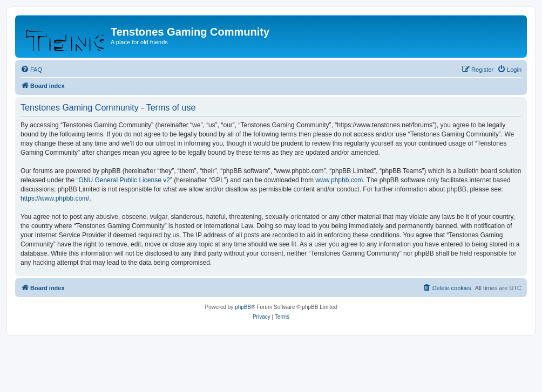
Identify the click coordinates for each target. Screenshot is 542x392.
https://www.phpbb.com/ (55, 198)
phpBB (243, 307)
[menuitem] (31, 70)
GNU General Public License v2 (124, 180)
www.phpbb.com (339, 180)
